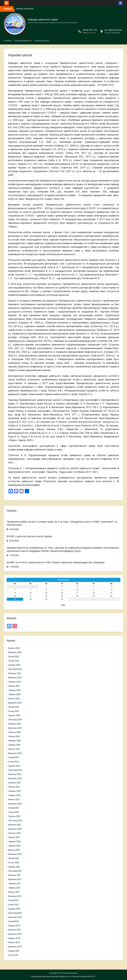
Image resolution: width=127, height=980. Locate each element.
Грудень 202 (14, 951)
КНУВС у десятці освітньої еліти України (29, 536)
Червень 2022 (14, 842)
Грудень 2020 (14, 909)
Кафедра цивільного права (43, 20)
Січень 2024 (14, 762)
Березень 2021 (15, 896)
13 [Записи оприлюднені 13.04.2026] (15, 593)
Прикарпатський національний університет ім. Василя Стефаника (60, 976)
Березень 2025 (15, 703)
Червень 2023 (14, 791)
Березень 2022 (15, 854)
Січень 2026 (14, 661)
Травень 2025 (14, 694)
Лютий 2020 (14, 921)
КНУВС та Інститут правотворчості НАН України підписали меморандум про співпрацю (56, 562)
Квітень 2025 (14, 699)
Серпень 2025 (14, 682)
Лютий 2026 (14, 657)
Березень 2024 (15, 753)
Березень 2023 (15, 804)
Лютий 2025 (14, 707)
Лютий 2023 (14, 808)
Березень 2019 (15, 934)
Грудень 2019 (14, 926)
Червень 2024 (14, 741)
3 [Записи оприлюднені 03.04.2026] (77, 587)
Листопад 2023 (15, 770)
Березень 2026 (15, 652)
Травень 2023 (14, 795)
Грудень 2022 (14, 816)
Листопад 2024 (15, 720)
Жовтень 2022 (15, 825)
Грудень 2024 (14, 715)
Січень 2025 (14, 711)
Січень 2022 (14, 863)
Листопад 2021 (15, 871)
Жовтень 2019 (15, 930)
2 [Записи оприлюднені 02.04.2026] (62, 587)
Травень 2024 (14, 745)
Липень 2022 (14, 837)
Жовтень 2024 (15, 724)
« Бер (63, 605)
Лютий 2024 (14, 757)
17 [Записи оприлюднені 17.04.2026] (77, 593)
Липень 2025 (14, 686)
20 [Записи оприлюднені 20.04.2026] (15, 596)
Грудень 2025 (14, 665)
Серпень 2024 (14, 732)
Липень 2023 (14, 787)
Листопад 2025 (15, 669)
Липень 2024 (14, 736)
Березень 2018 (15, 947)
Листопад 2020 (15, 913)
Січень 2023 (14, 812)
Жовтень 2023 (15, 774)
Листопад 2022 (15, 821)
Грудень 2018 (14, 938)
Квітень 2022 (14, 850)
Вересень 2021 (15, 879)
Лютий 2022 (14, 858)
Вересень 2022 (15, 829)
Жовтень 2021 (15, 875)
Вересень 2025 (15, 678)
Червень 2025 (14, 690)
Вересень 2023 (15, 778)
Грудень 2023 (14, 766)
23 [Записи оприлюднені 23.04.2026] (62, 596)
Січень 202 (13, 955)
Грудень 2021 (14, 867)
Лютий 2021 (14, 900)
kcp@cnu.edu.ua (89, 33)
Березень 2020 (15, 917)
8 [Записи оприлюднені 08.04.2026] (46, 590)
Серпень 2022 (14, 833)
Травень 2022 (14, 846)
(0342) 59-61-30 (90, 30)
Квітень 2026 (14, 648)
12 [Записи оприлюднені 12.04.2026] (111, 590)
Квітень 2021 (14, 892)
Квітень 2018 (14, 942)
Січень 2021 (14, 905)
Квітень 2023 (14, 799)
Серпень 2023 (14, 783)
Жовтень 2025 (15, 673)
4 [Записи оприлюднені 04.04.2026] (94, 587)
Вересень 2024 (15, 728)
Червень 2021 (14, 884)
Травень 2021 (14, 888)
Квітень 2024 (14, 749)
